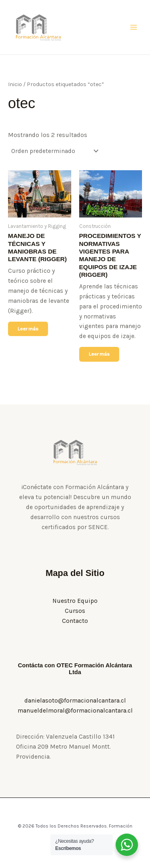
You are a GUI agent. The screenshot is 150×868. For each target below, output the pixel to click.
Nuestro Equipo (75, 601)
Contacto (75, 621)
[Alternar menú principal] (134, 27)
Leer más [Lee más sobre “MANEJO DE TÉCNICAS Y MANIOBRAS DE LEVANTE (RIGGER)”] (28, 329)
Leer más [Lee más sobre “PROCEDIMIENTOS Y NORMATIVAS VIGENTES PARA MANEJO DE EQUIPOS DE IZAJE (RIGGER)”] (99, 354)
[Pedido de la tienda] (54, 151)
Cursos (75, 611)
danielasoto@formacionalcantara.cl (75, 701)
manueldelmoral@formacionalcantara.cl (75, 711)
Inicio (15, 84)
